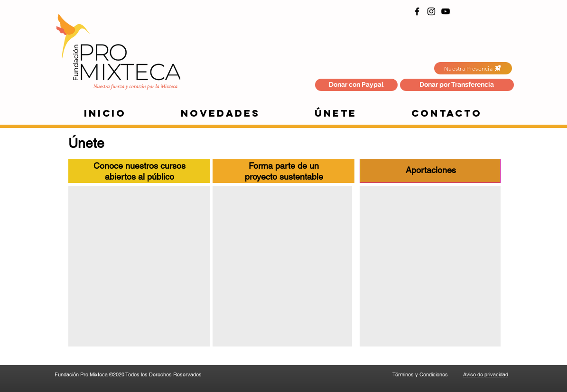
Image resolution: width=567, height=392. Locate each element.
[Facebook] (417, 11)
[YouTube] (446, 11)
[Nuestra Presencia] (473, 68)
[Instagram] (431, 11)
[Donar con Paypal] (356, 85)
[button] (457, 85)
